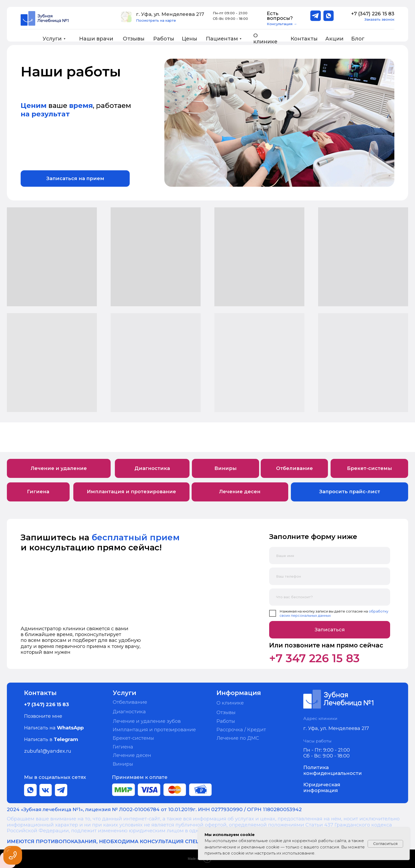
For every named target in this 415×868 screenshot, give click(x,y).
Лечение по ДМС (238, 738)
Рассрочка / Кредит (241, 730)
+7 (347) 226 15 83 (373, 14)
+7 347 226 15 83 (314, 658)
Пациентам (222, 39)
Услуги (52, 39)
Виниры (123, 764)
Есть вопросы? (280, 16)
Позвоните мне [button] (43, 716)
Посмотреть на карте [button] (156, 20)
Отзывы (134, 39)
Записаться (330, 630)
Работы (164, 39)
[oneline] (330, 597)
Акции (334, 39)
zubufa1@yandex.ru (48, 751)
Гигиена (123, 747)
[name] (330, 556)
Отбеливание (130, 702)
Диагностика (129, 712)
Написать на (54, 728)
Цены (190, 39)
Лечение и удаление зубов (147, 721)
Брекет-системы (133, 738)
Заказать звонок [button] (379, 19)
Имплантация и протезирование (154, 730)
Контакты (304, 39)
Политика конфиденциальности (333, 770)
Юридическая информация (322, 787)
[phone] (330, 576)
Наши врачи (96, 39)
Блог (358, 39)
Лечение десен (132, 755)
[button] (126, 17)
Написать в (51, 739)
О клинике (265, 39)
